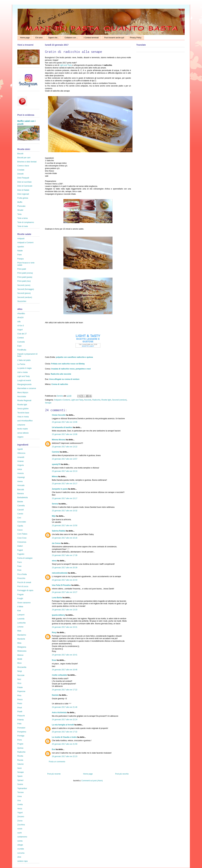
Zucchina (21, 825)
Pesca (20, 700)
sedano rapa (22, 861)
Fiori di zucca (23, 586)
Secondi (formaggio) (26, 289)
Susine (20, 784)
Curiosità (21, 342)
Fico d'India (22, 574)
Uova (19, 796)
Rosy (54, 632)
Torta (19, 214)
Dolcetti (20, 174)
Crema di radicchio (60, 384)
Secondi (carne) (24, 285)
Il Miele (20, 607)
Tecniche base (23, 413)
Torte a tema (22, 218)
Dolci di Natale (23, 190)
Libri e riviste (22, 372)
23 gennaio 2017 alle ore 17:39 (65, 555)
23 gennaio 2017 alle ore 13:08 (65, 434)
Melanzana (22, 651)
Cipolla (20, 526)
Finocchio (21, 578)
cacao (20, 829)
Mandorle (21, 639)
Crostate (21, 170)
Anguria (20, 465)
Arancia (20, 473)
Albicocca (21, 453)
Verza (20, 809)
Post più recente (54, 774)
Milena (55, 477)
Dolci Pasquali (23, 178)
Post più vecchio (122, 774)
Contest (20, 338)
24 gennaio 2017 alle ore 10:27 (65, 592)
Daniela (60, 396)
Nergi (20, 671)
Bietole (20, 502)
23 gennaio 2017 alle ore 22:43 (65, 580)
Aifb (19, 322)
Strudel (20, 210)
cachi (19, 833)
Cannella (21, 506)
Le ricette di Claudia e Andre (64, 737)
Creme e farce (23, 166)
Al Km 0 (21, 326)
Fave (19, 566)
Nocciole (88, 400)
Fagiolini (21, 554)
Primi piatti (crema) (25, 273)
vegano (20, 437)
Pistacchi (21, 716)
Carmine (56, 452)
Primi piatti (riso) (24, 281)
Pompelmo (22, 732)
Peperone (21, 691)
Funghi (20, 599)
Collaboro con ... (71, 38)
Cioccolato (22, 522)
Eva (53, 749)
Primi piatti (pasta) (25, 277)
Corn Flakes (22, 534)
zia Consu (56, 543)
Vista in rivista (23, 417)
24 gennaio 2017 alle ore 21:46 (65, 707)
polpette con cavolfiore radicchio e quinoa (74, 357)
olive (19, 857)
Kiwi (19, 611)
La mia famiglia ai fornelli (63, 725)
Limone (20, 627)
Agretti (20, 449)
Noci (19, 679)
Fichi (19, 570)
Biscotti (20, 154)
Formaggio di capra (25, 590)
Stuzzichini (22, 301)
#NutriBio (21, 314)
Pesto (20, 703)
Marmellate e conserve (27, 388)
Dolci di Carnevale (25, 186)
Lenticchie (21, 623)
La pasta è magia (24, 368)
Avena (20, 481)
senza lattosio (23, 433)
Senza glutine (23, 409)
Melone (20, 655)
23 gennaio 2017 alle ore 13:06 (65, 422)
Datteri (20, 546)
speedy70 (56, 464)
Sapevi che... (53, 38)
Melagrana (22, 647)
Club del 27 (22, 334)
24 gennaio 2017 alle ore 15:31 (65, 627)
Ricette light (106, 400)
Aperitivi (21, 247)
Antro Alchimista (59, 713)
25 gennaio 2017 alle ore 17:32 (65, 732)
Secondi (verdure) (119, 400)
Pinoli (20, 708)
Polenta (20, 720)
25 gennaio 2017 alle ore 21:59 (65, 744)
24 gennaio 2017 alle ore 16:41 (65, 655)
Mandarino (22, 635)
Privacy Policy (136, 38)
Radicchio (96, 400)
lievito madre (23, 429)
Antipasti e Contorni (62, 400)
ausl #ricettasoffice (25, 421)
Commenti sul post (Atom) (92, 781)
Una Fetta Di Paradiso (61, 585)
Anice (20, 469)
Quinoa (20, 748)
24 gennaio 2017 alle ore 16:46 (65, 670)
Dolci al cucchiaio (24, 182)
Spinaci (20, 780)
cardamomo (22, 837)
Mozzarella (22, 667)
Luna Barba (57, 598)
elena (54, 561)
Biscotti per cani (24, 158)
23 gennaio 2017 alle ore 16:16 (65, 538)
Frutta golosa (23, 198)
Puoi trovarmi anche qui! (114, 38)
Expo (19, 346)
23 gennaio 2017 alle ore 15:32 (65, 511)
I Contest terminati (91, 38)
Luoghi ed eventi (24, 380)
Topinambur (22, 788)
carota (20, 841)
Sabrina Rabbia (59, 531)
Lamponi (21, 615)
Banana (20, 494)
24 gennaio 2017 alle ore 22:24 (65, 720)
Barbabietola (22, 498)
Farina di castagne (25, 558)
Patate (20, 687)
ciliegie (20, 845)
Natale (20, 251)
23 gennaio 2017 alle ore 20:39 (65, 568)
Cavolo (20, 514)
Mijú (54, 516)
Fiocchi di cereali (24, 582)
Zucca (20, 821)
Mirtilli (20, 659)
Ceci (19, 518)
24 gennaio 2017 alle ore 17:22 (65, 690)
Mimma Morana (59, 440)
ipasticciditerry (58, 615)
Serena (55, 504)
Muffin (20, 202)
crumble (21, 849)
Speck (20, 776)
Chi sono (39, 38)
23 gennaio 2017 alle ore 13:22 (65, 447)
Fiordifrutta (22, 350)
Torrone (20, 792)
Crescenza (22, 542)
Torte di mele (23, 226)
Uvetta (20, 804)
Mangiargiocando (24, 384)
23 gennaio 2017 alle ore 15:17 (65, 484)
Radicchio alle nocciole (61, 374)
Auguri (20, 330)
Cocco (20, 530)
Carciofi (20, 510)
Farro (20, 562)
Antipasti (21, 239)
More (19, 663)
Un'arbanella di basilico (62, 427)
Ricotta (20, 756)
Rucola (20, 760)
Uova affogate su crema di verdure (64, 379)
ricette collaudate (59, 675)
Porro (20, 740)
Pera (19, 696)
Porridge (21, 736)
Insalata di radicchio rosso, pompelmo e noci (71, 369)
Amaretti (21, 457)
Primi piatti (22, 269)
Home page (25, 38)
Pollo (19, 724)
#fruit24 (20, 318)
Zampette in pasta (60, 489)
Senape (48, 403)
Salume (20, 764)
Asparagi (21, 477)
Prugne (20, 744)
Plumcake (21, 206)
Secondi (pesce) (24, 293)
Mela (19, 643)
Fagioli (20, 550)
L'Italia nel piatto (24, 360)
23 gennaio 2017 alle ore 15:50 (65, 526)
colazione (21, 425)
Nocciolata (22, 397)
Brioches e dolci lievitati (27, 162)
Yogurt (20, 813)
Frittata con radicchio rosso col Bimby (68, 364)
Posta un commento (57, 762)
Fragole (20, 595)
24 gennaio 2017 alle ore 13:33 (65, 610)
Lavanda (21, 619)
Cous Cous (22, 538)
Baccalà (21, 490)
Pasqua (20, 259)
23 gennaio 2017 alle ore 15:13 (65, 471)
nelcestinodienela (60, 573)
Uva (19, 801)
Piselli (20, 712)
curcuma (21, 853)
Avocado (21, 485)
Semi (19, 768)
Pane (19, 255)
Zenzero (21, 817)
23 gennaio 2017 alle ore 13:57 (65, 459)
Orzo (19, 683)
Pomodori (21, 728)
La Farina (21, 364)
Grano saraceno (24, 603)
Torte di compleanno (26, 222)
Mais (19, 631)
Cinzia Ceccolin (59, 415)
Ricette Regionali (24, 400)
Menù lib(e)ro (23, 393)
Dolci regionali (23, 194)
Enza (54, 660)
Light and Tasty (65, 65)
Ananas (20, 461)
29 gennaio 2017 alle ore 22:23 (65, 756)
